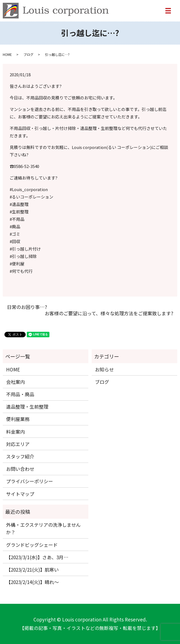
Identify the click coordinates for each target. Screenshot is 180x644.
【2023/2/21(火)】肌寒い (32, 570)
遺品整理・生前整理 (27, 407)
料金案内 (15, 432)
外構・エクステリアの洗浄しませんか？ (43, 528)
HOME (7, 54)
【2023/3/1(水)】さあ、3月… (37, 557)
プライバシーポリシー (30, 481)
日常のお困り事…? (27, 307)
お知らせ (104, 369)
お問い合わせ (20, 469)
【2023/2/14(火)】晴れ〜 (32, 582)
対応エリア (18, 444)
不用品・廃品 (20, 394)
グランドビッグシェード (32, 545)
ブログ (28, 54)
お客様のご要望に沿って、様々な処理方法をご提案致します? (109, 313)
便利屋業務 (18, 419)
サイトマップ (20, 494)
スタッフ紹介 (20, 456)
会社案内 (15, 382)
